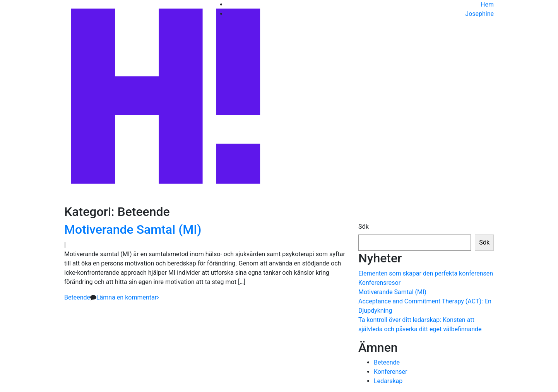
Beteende (77, 297)
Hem (487, 4)
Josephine (479, 14)
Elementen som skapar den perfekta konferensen (426, 273)
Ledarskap (388, 381)
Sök (364, 227)
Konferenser (390, 372)
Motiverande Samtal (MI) (133, 229)
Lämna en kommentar (127, 297)
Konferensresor (379, 283)
